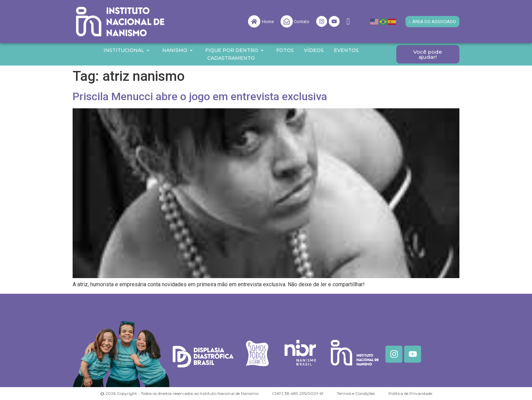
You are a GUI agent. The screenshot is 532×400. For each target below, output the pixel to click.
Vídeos (314, 50)
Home (268, 22)
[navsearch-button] (348, 22)
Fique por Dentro (235, 50)
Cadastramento (231, 58)
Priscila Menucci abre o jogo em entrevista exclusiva (200, 96)
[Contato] (287, 21)
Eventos (346, 50)
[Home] (254, 21)
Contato (302, 22)
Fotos (285, 50)
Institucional (127, 50)
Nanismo (178, 50)
